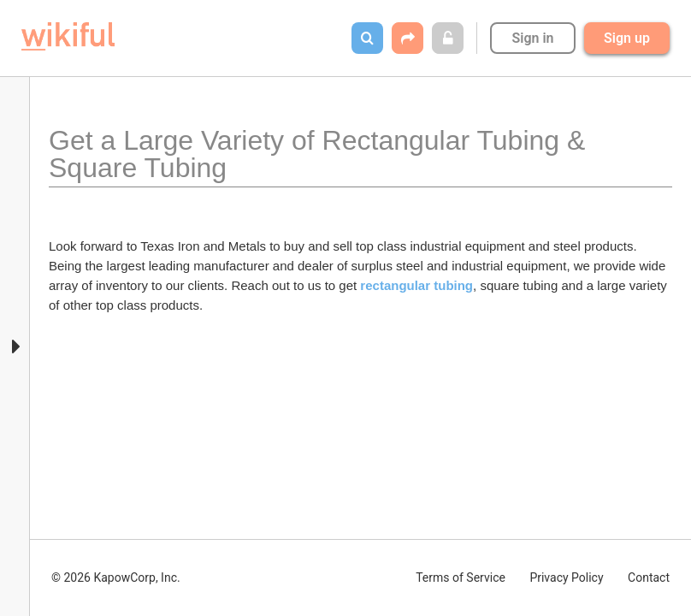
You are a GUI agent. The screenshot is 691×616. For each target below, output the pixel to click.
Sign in (532, 38)
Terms (461, 577)
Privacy (566, 577)
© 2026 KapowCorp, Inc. (116, 577)
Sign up (627, 38)
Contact (649, 577)
